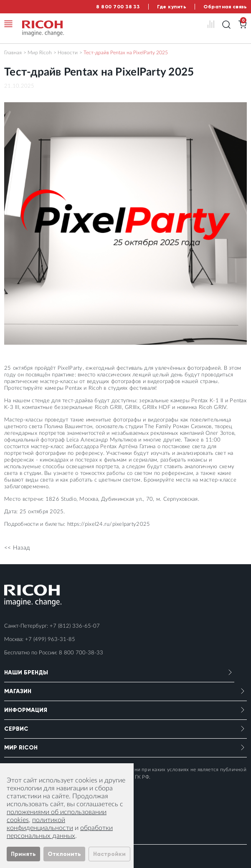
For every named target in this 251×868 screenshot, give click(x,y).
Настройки (109, 854)
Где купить (172, 7)
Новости (68, 53)
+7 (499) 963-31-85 (50, 640)
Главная (13, 53)
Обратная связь (225, 7)
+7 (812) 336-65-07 (75, 626)
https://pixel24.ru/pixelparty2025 (109, 524)
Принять (23, 854)
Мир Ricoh (40, 53)
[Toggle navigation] (8, 24)
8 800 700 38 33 (118, 7)
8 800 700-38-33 (81, 653)
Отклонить (64, 854)
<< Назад (17, 548)
